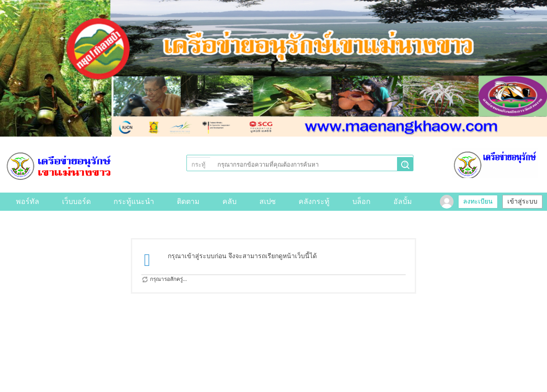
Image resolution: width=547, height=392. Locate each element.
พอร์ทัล (28, 201)
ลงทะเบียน (478, 201)
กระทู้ (199, 165)
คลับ (230, 201)
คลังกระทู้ (314, 201)
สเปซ (268, 201)
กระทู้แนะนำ (134, 201)
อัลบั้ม (403, 201)
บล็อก (361, 201)
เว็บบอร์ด (76, 201)
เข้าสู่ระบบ (522, 201)
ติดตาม (188, 201)
